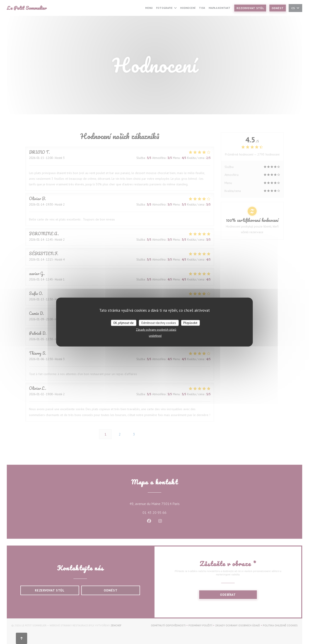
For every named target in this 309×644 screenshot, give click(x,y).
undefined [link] (155, 336)
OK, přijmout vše (123, 323)
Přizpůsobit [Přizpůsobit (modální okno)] (190, 323)
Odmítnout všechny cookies (159, 323)
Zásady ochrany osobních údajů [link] (156, 330)
